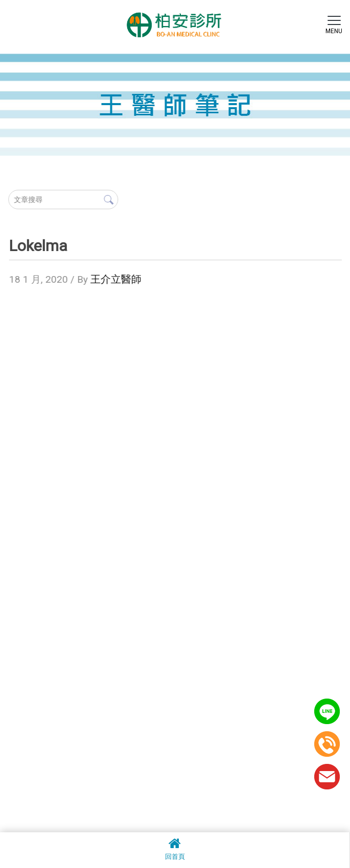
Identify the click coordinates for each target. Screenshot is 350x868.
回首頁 (175, 849)
